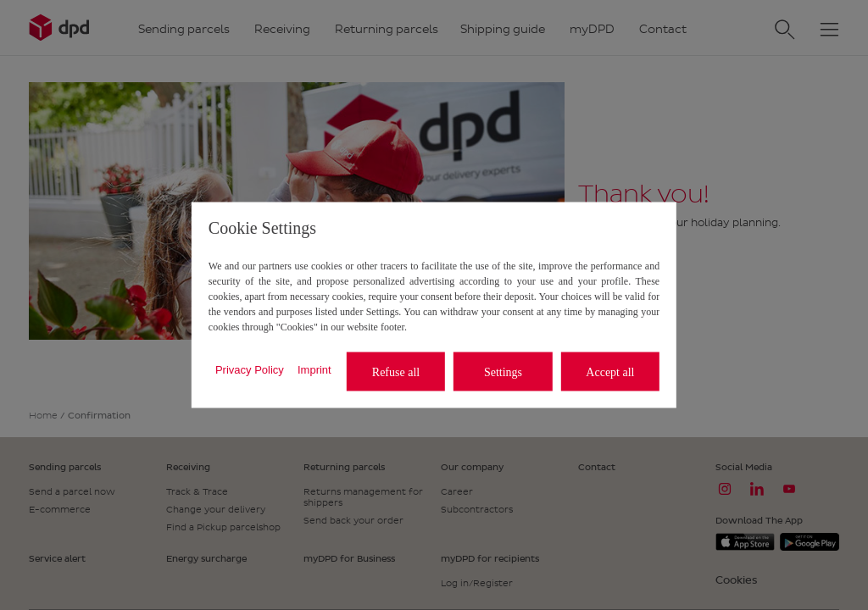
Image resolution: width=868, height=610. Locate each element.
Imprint (314, 369)
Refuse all (396, 372)
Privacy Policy (250, 369)
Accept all (610, 372)
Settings (503, 372)
